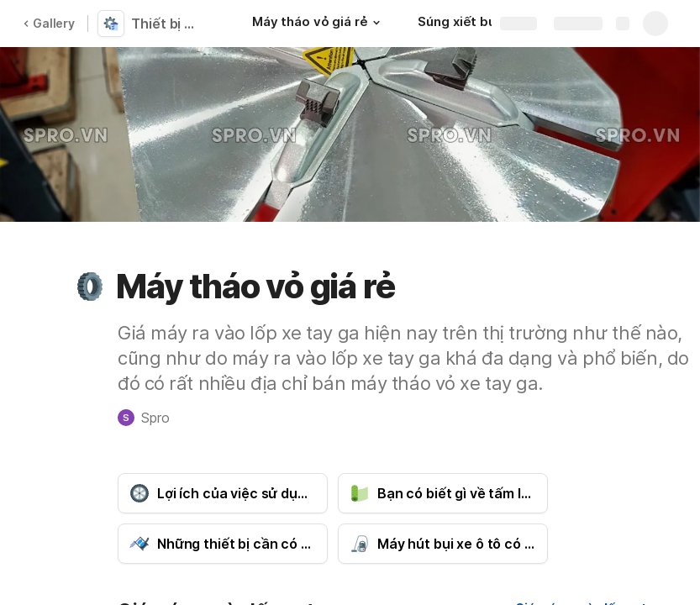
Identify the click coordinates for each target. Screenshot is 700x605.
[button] (376, 23)
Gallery (49, 23)
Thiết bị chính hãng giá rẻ (170, 24)
